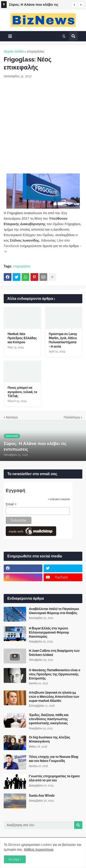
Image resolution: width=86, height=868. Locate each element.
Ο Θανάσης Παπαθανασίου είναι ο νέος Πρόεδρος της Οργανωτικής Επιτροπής (55, 674)
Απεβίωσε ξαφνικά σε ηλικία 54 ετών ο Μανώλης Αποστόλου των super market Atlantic (54, 697)
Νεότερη (12, 417)
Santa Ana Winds (42, 796)
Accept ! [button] (15, 859)
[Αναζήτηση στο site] (38, 825)
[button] (74, 5)
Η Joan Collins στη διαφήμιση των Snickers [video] (54, 653)
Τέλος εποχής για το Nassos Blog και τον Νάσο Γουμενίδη (54, 759)
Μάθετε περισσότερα (39, 849)
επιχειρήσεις (36, 51)
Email (11, 504)
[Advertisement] (43, 126)
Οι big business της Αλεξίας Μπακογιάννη (50, 739)
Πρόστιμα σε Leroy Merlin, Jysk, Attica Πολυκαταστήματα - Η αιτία (63, 340)
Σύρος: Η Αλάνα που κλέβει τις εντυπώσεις (34, 5)
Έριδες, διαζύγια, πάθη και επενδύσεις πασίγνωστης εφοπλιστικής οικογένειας (49, 719)
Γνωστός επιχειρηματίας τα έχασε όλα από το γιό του (54, 778)
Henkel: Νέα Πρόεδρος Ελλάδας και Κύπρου (22, 338)
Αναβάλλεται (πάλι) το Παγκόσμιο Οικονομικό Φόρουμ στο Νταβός (54, 611)
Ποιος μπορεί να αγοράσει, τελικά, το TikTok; (22, 392)
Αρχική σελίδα (14, 51)
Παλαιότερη (72, 417)
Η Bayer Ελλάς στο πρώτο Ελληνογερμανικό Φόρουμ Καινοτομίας (49, 632)
